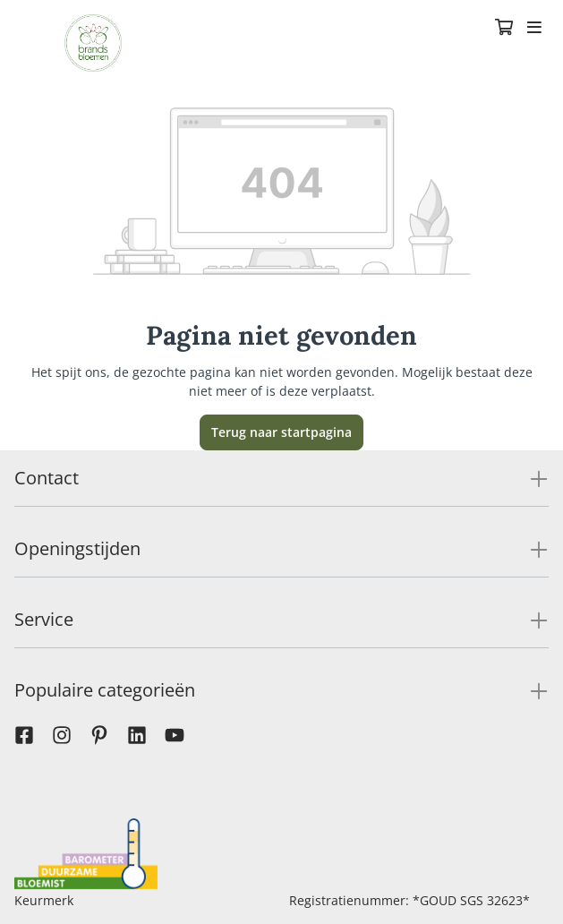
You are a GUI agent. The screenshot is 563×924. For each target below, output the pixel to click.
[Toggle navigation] (534, 29)
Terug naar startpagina (281, 432)
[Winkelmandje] (504, 29)
